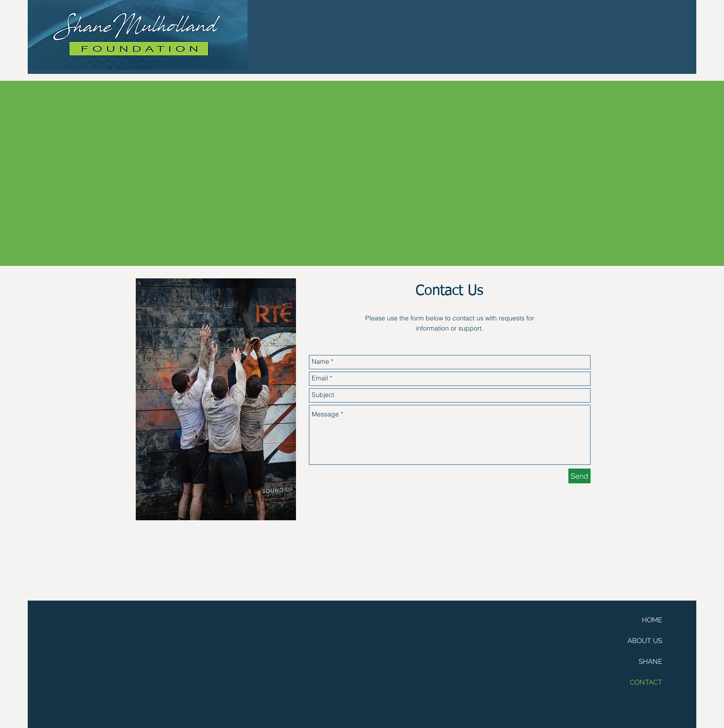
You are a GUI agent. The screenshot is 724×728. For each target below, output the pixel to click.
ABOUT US (645, 641)
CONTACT (646, 682)
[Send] (579, 476)
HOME (652, 620)
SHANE (650, 662)
